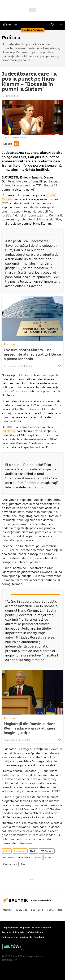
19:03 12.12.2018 (11, 96)
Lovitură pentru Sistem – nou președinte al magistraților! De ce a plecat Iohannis (32, 354)
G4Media (9, 431)
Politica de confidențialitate (28, 932)
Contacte (46, 928)
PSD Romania (47, 851)
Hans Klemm (24, 858)
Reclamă (6, 932)
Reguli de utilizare (30, 928)
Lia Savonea (9, 858)
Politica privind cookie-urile (17, 937)
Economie (37, 910)
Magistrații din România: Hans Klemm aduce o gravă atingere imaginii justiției (30, 728)
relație (48, 858)
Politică (9, 344)
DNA (23, 864)
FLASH (33, 851)
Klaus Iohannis (10, 864)
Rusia (50, 910)
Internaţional (20, 851)
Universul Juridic (19, 137)
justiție (38, 858)
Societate (21, 910)
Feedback (39, 937)
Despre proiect (10, 928)
